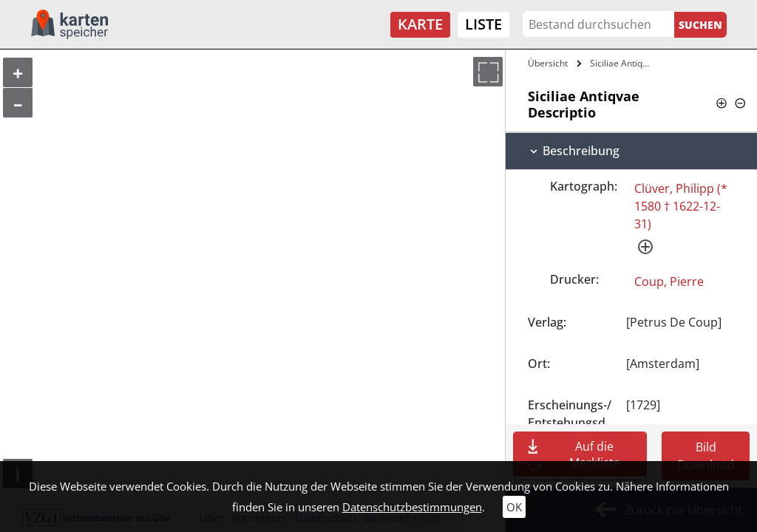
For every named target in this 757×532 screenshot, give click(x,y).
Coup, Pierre (669, 282)
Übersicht (548, 63)
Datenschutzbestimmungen (412, 507)
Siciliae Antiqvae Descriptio (624, 63)
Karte (420, 24)
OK (514, 507)
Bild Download (706, 456)
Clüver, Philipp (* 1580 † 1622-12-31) (681, 206)
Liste (483, 24)
